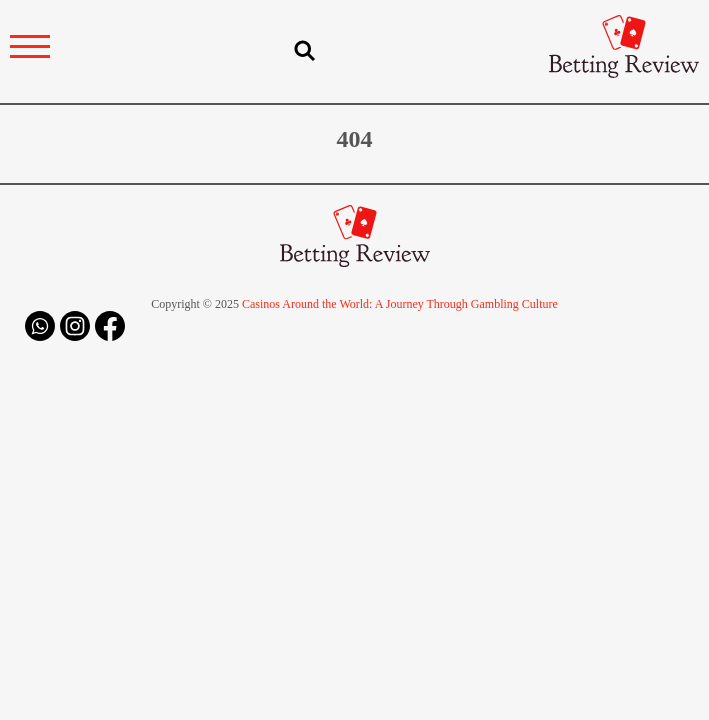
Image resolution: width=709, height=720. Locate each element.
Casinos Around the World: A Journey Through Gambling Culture (400, 304)
